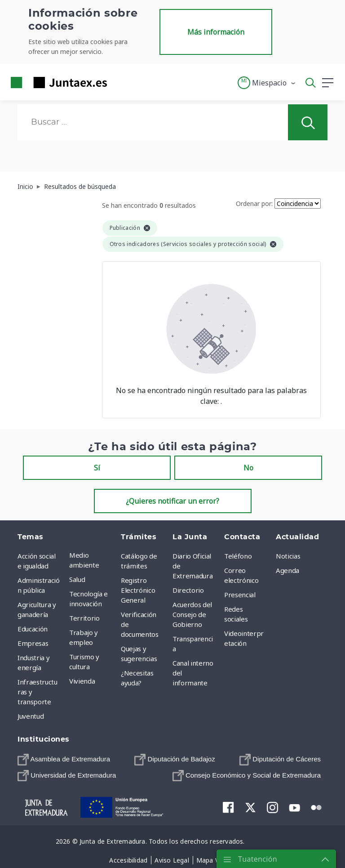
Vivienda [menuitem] (82, 681)
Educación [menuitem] (33, 629)
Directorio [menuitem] (188, 590)
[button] (267, 83)
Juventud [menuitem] (31, 716)
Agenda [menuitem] (287, 570)
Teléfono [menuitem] (238, 556)
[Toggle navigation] (119, 82)
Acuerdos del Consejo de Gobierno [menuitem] (192, 614)
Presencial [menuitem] (240, 595)
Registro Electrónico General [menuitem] (138, 590)
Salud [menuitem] (77, 579)
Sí (97, 468)
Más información (216, 32)
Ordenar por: (254, 204)
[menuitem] (64, 760)
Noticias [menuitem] (288, 556)
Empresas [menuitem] (33, 643)
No (248, 468)
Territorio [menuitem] (84, 618)
